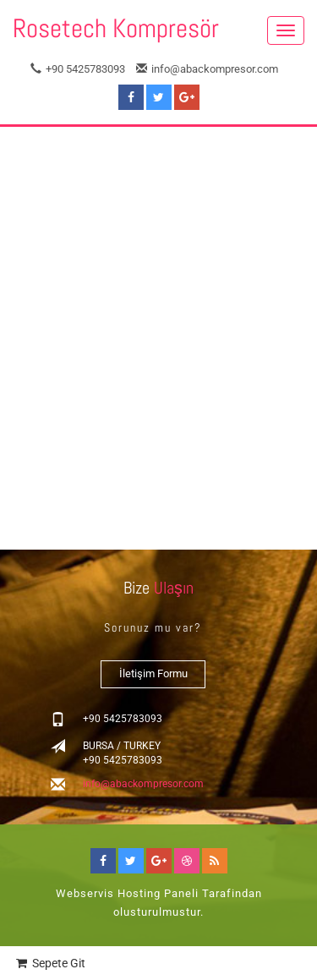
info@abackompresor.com (207, 69)
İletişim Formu (153, 673)
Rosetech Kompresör (116, 29)
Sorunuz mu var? (153, 627)
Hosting (139, 893)
